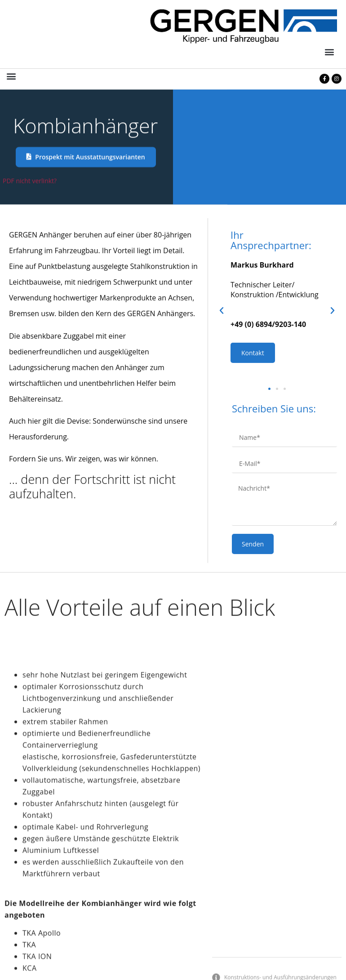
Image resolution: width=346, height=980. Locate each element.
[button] (330, 52)
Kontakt (253, 415)
